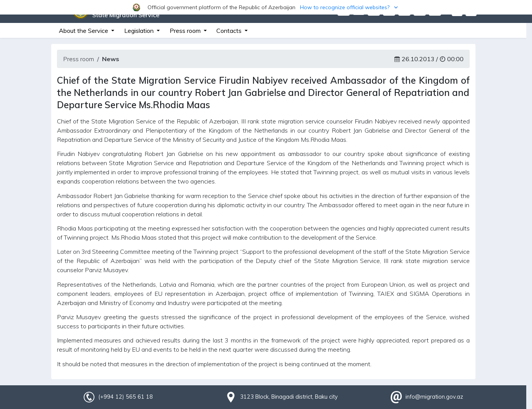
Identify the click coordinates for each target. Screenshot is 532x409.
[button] (266, 7)
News (111, 59)
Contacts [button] (230, 31)
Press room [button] (186, 31)
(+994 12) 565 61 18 (125, 397)
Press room (79, 59)
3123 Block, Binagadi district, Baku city (289, 397)
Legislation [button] (140, 31)
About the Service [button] (84, 31)
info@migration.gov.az (434, 397)
